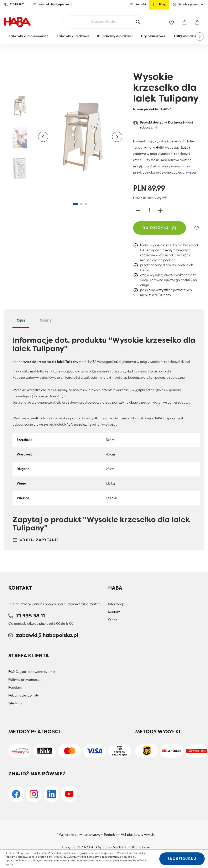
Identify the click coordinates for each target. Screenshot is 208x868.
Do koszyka (160, 228)
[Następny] (117, 137)
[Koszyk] (197, 22)
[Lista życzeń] (172, 22)
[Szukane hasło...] (104, 22)
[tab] (21, 321)
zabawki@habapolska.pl (53, 5)
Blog (159, 5)
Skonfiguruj (182, 859)
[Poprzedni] (43, 137)
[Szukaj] (138, 22)
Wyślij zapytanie (36, 540)
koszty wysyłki (157, 198)
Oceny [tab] (46, 320)
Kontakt (138, 5)
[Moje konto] (184, 22)
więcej (191, 173)
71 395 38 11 (14, 5)
